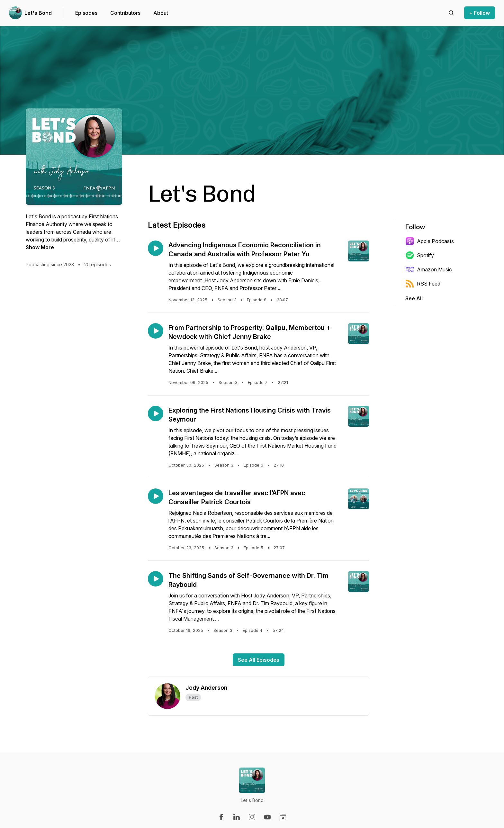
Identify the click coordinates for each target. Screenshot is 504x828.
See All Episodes (259, 660)
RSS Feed (423, 284)
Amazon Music (429, 269)
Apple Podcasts (430, 241)
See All (414, 298)
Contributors (125, 13)
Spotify (420, 255)
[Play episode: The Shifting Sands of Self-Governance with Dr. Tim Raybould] (156, 579)
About (161, 13)
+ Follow (480, 13)
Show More (40, 247)
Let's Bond (38, 13)
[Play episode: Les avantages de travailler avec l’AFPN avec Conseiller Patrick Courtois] (156, 496)
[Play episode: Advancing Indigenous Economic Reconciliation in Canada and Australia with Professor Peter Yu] (156, 248)
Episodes (86, 13)
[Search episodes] (451, 13)
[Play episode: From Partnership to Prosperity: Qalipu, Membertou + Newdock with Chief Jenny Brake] (156, 331)
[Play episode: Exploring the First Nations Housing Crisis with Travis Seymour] (156, 414)
